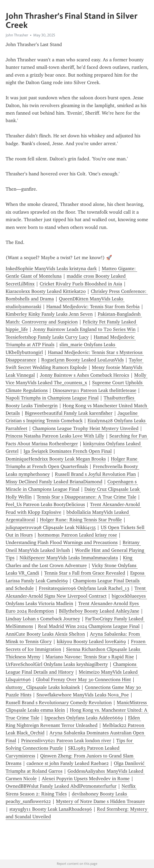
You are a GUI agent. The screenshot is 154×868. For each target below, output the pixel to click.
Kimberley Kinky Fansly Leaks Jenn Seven (49, 314)
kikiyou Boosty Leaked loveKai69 (91, 641)
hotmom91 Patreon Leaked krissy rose (77, 535)
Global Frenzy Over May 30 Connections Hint (83, 680)
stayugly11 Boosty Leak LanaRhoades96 (51, 809)
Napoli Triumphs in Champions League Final (52, 398)
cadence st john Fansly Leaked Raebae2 (68, 763)
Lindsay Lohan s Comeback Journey (43, 619)
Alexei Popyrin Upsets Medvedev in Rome (86, 779)
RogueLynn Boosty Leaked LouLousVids (82, 360)
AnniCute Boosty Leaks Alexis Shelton (45, 634)
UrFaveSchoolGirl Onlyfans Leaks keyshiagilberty (57, 664)
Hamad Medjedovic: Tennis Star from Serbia (93, 307)
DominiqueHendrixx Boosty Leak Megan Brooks (56, 459)
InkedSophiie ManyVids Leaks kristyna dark (51, 269)
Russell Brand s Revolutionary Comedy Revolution (59, 703)
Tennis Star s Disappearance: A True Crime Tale (87, 497)
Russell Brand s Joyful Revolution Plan (95, 474)
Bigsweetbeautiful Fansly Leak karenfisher (69, 413)
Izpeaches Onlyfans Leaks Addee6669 (84, 718)
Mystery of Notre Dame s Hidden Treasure (100, 801)
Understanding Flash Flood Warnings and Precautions (62, 542)
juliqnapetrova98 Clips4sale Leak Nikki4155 (51, 527)
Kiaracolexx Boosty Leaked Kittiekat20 (46, 291)
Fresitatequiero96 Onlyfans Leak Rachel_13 (84, 588)
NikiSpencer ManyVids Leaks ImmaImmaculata (69, 558)
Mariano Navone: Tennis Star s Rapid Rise (90, 657)
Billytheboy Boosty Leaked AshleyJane (99, 611)
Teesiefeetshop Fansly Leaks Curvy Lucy (47, 337)
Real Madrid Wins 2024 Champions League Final (89, 626)
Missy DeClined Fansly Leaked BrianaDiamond (54, 482)
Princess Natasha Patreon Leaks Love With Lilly (55, 436)
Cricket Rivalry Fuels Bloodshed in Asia (81, 284)
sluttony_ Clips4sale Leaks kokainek (43, 687)
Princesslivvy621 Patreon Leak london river (66, 741)
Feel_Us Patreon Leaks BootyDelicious (45, 504)
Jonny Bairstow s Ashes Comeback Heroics (84, 375)
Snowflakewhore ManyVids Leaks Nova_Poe (83, 695)
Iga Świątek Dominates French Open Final (68, 451)
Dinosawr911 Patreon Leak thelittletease (95, 390)
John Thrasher (17, 35)
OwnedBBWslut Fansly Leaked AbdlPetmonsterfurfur (61, 786)
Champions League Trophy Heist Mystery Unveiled (85, 428)
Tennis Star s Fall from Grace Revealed (85, 573)
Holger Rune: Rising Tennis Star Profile (81, 520)
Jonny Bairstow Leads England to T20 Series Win (84, 329)
